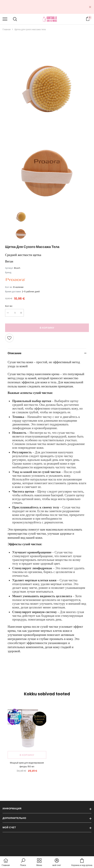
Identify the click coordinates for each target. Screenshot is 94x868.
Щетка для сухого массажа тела (30, 29)
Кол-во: (9, 306)
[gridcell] (47, 364)
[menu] (5, 19)
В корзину (47, 328)
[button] (47, 511)
